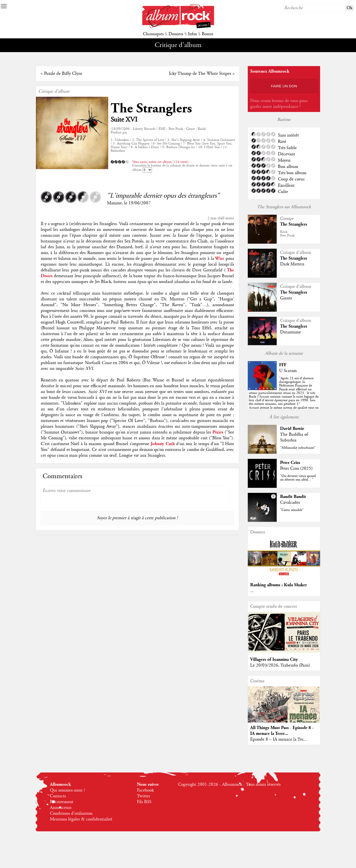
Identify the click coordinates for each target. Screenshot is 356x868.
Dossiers (176, 34)
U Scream (288, 371)
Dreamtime (290, 332)
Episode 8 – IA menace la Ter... (279, 739)
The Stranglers (151, 108)
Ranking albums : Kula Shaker (279, 585)
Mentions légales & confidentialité (81, 819)
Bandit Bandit (293, 497)
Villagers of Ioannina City (274, 659)
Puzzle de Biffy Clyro (63, 74)
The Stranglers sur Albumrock (284, 207)
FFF (283, 365)
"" (284, 397)
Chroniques (153, 34)
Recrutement (62, 802)
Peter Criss (290, 463)
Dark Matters (292, 264)
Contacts (58, 796)
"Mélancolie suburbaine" (298, 448)
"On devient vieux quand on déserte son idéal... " (298, 478)
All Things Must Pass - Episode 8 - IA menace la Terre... (282, 731)
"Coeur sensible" (292, 510)
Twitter (144, 796)
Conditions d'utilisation (71, 813)
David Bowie (292, 429)
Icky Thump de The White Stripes (200, 74)
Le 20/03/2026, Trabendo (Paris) (280, 665)
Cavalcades (290, 503)
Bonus (207, 34)
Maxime (114, 203)
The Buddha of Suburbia (294, 437)
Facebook (145, 790)
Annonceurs (61, 808)
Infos (192, 34)
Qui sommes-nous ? (67, 790)
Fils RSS (144, 802)
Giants (286, 298)
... (252, 591)
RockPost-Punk (287, 234)
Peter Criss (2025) (296, 468)
